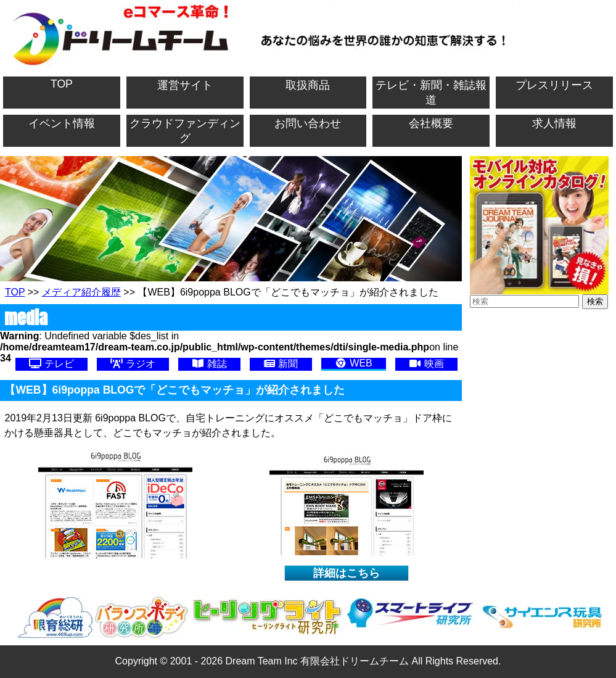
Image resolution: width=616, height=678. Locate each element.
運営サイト (185, 85)
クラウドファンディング (185, 131)
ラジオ (133, 364)
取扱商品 (308, 85)
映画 (426, 364)
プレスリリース (554, 85)
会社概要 (431, 123)
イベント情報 (62, 123)
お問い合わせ (308, 123)
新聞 (281, 364)
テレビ (51, 364)
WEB (354, 363)
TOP (62, 84)
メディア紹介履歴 (81, 292)
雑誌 (209, 364)
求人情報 (554, 123)
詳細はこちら (347, 573)
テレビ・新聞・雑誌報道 (431, 93)
